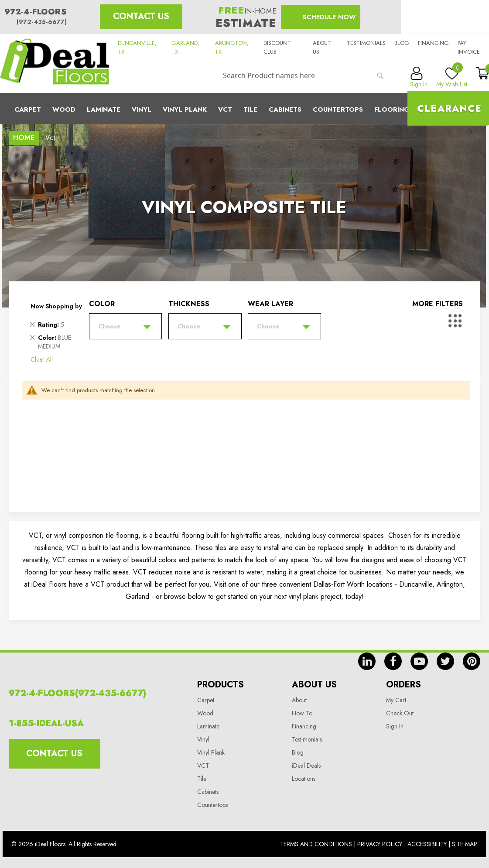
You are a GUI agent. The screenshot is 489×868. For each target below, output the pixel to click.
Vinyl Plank (185, 109)
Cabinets (285, 109)
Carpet (28, 109)
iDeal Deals (306, 765)
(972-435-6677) (42, 22)
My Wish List (452, 78)
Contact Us (141, 16)
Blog (402, 43)
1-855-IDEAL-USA (46, 723)
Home (24, 138)
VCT (203, 765)
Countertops (212, 805)
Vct (225, 109)
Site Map (465, 844)
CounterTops (338, 109)
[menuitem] (244, 109)
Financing (433, 43)
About (299, 700)
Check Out (400, 713)
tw (445, 661)
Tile (250, 109)
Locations (304, 779)
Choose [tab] (109, 326)
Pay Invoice (469, 47)
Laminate (104, 109)
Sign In (395, 726)
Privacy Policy (380, 844)
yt (419, 661)
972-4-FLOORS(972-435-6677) (77, 693)
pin (472, 661)
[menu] (244, 109)
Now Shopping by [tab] (56, 306)
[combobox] (301, 75)
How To (302, 713)
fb (393, 661)
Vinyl (142, 109)
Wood (64, 109)
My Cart (396, 700)
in (367, 661)
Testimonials (366, 43)
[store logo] (55, 63)
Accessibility (427, 844)
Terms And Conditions (316, 844)
